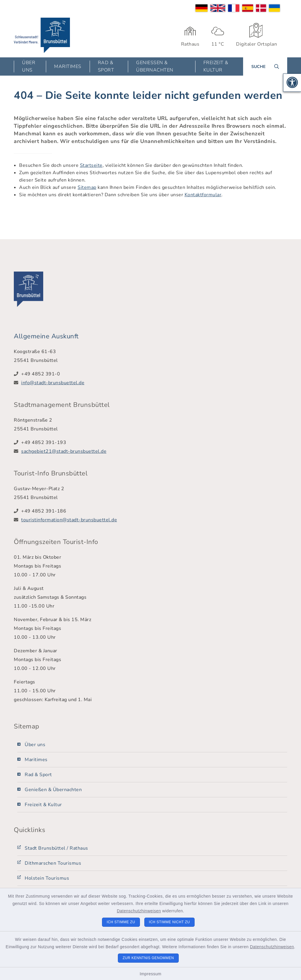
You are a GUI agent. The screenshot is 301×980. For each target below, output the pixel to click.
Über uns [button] (29, 66)
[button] (292, 83)
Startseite (91, 165)
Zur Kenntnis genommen (148, 958)
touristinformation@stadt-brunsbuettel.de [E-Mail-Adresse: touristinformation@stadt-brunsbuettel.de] (69, 520)
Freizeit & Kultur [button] (216, 66)
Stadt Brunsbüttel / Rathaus (56, 848)
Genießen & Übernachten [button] (155, 66)
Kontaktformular (203, 195)
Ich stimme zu (121, 922)
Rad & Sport (38, 775)
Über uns (35, 745)
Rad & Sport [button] (106, 66)
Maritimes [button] (68, 66)
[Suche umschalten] (265, 66)
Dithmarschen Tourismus (53, 863)
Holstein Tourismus (47, 878)
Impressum (150, 974)
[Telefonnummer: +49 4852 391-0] (154, 374)
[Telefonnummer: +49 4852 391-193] (154, 442)
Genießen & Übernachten (53, 790)
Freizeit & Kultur (43, 805)
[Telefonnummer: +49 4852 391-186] (154, 511)
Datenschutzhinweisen (139, 911)
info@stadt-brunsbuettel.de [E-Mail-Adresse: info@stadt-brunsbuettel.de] (53, 383)
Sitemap (87, 187)
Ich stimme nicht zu (169, 922)
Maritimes (36, 760)
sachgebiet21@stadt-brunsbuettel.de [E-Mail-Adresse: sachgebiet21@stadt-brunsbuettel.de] (64, 451)
